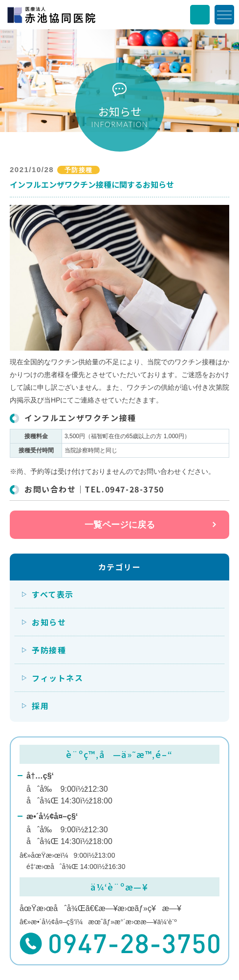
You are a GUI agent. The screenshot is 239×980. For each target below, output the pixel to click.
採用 (40, 706)
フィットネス (58, 678)
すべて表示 (53, 594)
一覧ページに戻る (120, 525)
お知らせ (49, 622)
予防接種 (49, 650)
